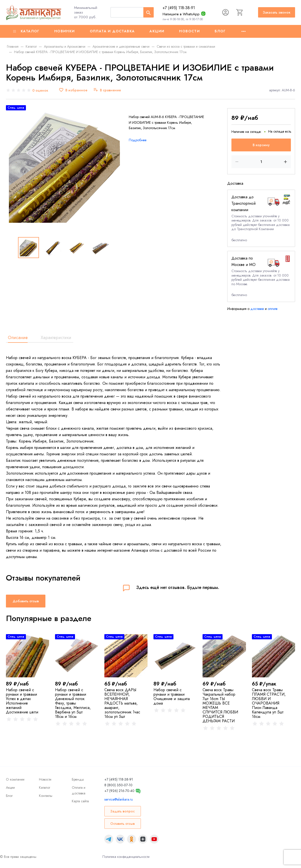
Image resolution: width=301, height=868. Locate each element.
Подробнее (138, 140)
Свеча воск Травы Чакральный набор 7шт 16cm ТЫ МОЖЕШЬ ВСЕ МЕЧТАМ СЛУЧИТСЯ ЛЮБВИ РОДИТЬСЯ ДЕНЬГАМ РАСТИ (220, 705)
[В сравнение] (107, 90)
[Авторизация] (226, 12)
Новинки (65, 31)
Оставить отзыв (122, 824)
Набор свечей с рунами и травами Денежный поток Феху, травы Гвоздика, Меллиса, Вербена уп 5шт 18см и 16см (73, 703)
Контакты (46, 796)
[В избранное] (73, 90)
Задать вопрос (122, 811)
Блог (220, 31)
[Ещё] (244, 31)
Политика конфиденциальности (126, 857)
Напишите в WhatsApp (181, 14)
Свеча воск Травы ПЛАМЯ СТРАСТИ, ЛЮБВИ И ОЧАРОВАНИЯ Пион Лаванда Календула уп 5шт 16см (269, 703)
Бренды (78, 779)
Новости (189, 31)
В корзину (261, 145)
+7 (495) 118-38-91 (179, 8)
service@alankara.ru (119, 799)
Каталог (26, 31)
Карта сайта (80, 801)
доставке (257, 309)
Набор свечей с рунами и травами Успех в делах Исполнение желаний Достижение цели (22, 701)
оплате (273, 309)
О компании (15, 779)
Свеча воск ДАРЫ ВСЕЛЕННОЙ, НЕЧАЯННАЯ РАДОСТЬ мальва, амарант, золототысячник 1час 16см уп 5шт (122, 703)
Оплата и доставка (112, 31)
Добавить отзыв (26, 601)
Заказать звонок (277, 12)
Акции (157, 31)
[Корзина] (240, 12)
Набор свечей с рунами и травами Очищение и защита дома (172, 696)
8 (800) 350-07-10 (118, 785)
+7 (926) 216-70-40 (119, 791)
